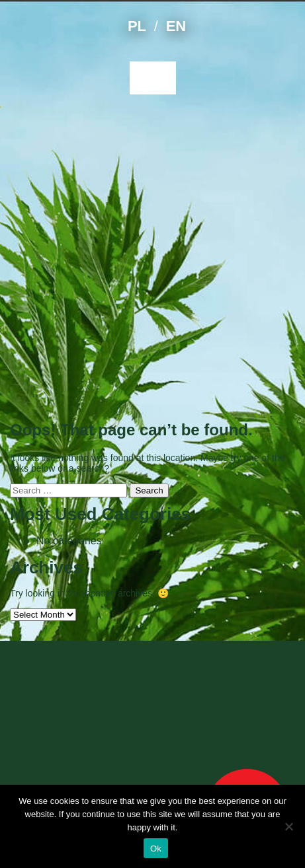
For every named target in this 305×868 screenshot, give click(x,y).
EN (176, 26)
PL (137, 26)
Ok (156, 849)
